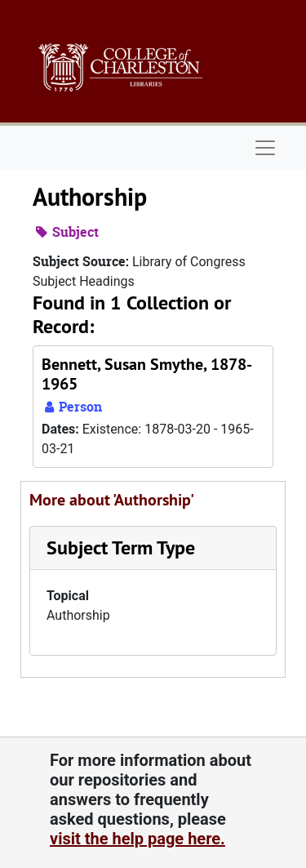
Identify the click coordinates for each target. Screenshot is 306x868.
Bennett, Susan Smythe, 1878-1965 (147, 374)
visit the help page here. (137, 839)
